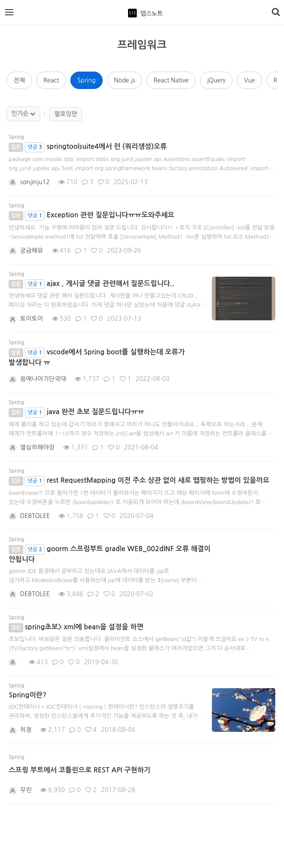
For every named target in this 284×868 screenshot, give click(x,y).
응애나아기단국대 (43, 379)
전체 (19, 80)
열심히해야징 (37, 447)
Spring (87, 80)
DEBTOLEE (35, 516)
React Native (171, 80)
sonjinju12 (35, 182)
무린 (26, 790)
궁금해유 (32, 250)
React (51, 80)
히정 (26, 730)
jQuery (216, 80)
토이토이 (32, 319)
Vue (249, 80)
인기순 (20, 113)
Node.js (125, 80)
